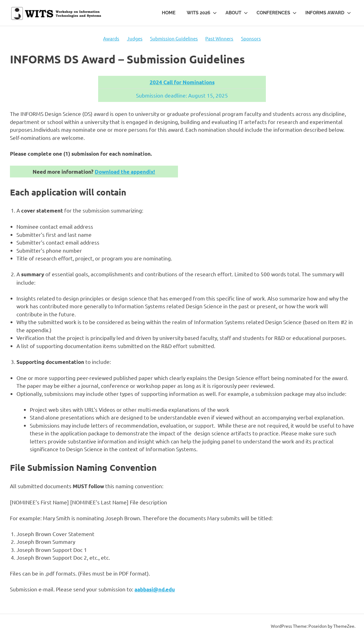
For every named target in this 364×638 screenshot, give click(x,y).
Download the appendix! (125, 172)
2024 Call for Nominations (182, 82)
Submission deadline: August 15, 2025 (182, 95)
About (237, 13)
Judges (135, 38)
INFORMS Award (328, 13)
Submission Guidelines (174, 38)
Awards (111, 38)
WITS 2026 (202, 13)
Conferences (277, 13)
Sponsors (251, 38)
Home (169, 13)
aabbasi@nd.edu (155, 589)
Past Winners (219, 38)
